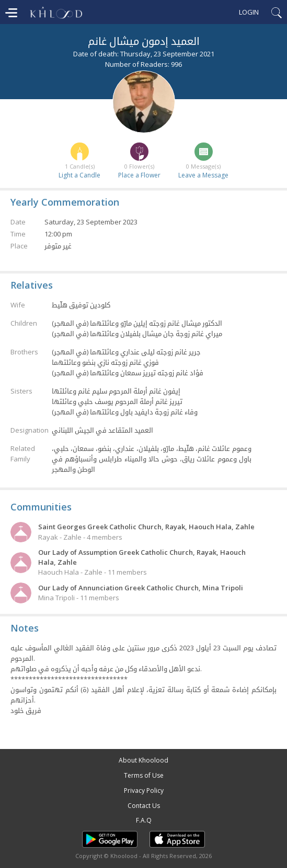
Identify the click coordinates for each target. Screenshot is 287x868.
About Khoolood (143, 760)
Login (249, 12)
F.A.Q (144, 820)
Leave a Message (203, 175)
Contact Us (144, 806)
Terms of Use (144, 775)
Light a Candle (79, 175)
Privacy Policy (144, 790)
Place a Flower (139, 175)
